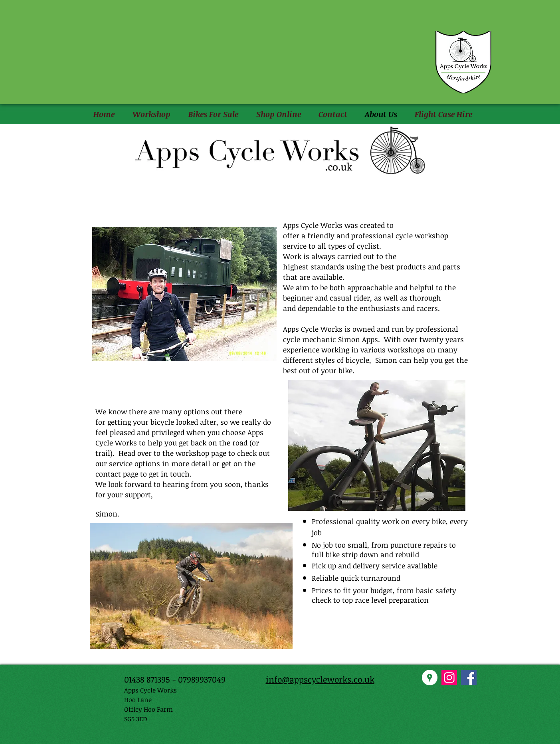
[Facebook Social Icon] (469, 678)
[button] (152, 114)
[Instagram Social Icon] (449, 678)
